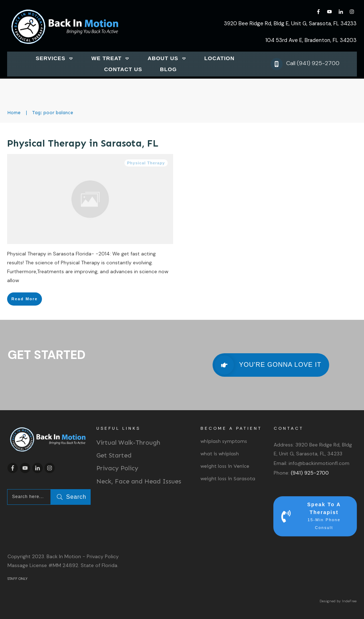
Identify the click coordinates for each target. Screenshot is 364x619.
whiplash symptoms (224, 441)
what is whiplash (220, 454)
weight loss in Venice (225, 466)
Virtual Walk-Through (128, 443)
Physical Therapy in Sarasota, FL (83, 143)
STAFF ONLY (17, 579)
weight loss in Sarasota (228, 479)
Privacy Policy (117, 468)
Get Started (114, 455)
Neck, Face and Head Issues (139, 481)
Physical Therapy (146, 163)
